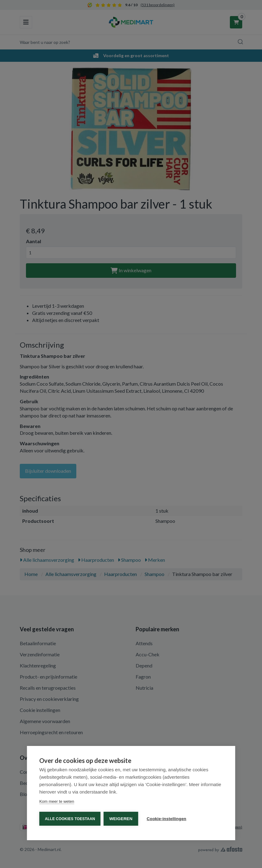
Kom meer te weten (57, 801)
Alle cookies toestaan (70, 819)
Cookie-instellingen (167, 819)
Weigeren (121, 819)
